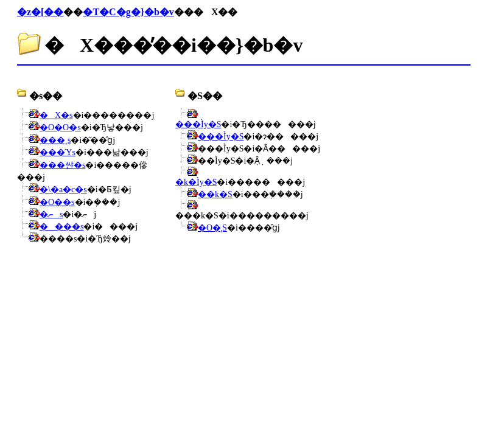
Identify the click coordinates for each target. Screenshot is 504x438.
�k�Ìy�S (196, 182)
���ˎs (55, 140)
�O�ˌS (212, 228)
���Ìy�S (198, 124)
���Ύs (58, 152)
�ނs (51, 214)
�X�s (56, 115)
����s (61, 227)
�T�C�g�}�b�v (128, 12)
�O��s (57, 202)
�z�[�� (40, 12)
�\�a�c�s (63, 189)
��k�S (215, 194)
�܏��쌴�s (62, 165)
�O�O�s (60, 127)
